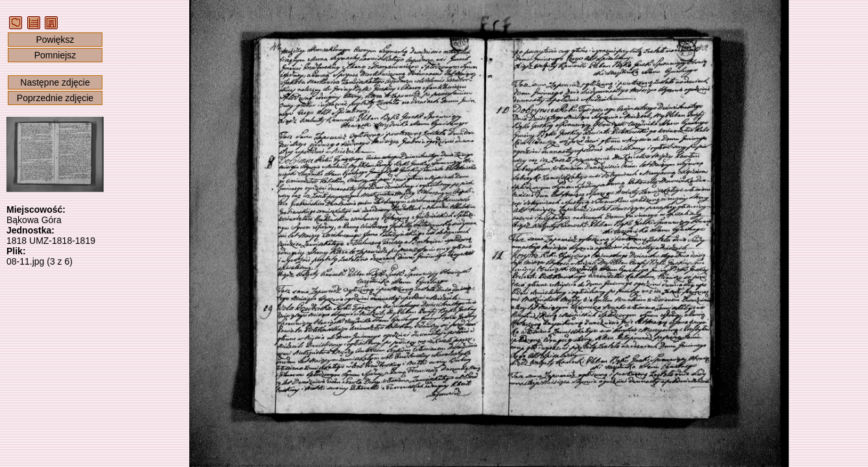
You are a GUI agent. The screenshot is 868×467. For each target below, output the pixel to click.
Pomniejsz (55, 55)
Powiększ (55, 40)
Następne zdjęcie (55, 82)
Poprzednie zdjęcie (55, 98)
